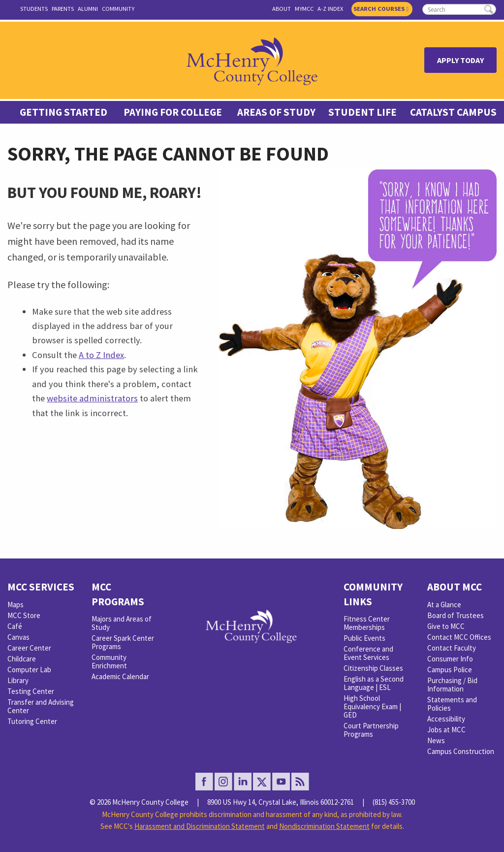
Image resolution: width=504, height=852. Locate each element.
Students (34, 9)
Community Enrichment (109, 661)
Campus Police (450, 670)
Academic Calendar (120, 676)
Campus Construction (461, 751)
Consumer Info (450, 659)
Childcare (22, 659)
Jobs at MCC (446, 730)
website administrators (92, 398)
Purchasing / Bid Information (452, 685)
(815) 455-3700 (394, 802)
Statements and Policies (452, 704)
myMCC (304, 9)
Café (15, 626)
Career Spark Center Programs (123, 642)
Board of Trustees (456, 615)
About (282, 9)
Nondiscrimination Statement (324, 826)
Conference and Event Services (368, 653)
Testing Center (31, 691)
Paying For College (173, 112)
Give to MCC (446, 626)
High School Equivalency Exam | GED (372, 706)
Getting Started (63, 112)
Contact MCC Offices (459, 637)
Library (18, 680)
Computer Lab (29, 670)
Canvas (18, 637)
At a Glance (444, 605)
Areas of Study (276, 112)
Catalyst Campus (453, 112)
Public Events (364, 638)
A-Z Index (330, 9)
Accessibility (446, 719)
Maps (16, 605)
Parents (63, 9)
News (436, 740)
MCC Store (24, 615)
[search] (459, 9)
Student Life (362, 112)
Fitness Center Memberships (367, 623)
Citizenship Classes (373, 668)
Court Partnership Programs (371, 730)
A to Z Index (101, 355)
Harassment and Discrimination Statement (200, 826)
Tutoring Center (32, 721)
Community (118, 9)
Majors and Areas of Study (122, 623)
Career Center (29, 648)
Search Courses (381, 9)
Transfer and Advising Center (41, 706)
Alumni (88, 9)
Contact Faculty (452, 648)
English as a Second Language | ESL (374, 683)
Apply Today (460, 60)
